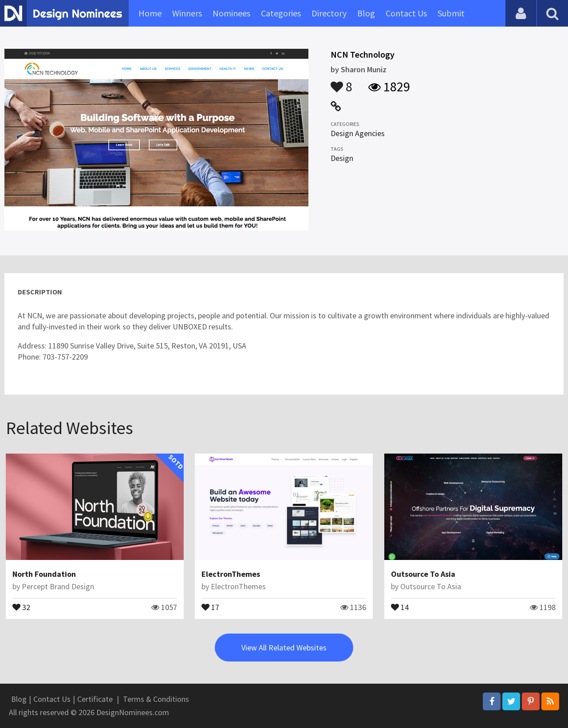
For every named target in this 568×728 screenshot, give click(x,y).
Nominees (231, 13)
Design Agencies (358, 133)
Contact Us (406, 13)
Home (150, 13)
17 (210, 607)
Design (342, 158)
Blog (366, 13)
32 (21, 607)
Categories (281, 13)
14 (400, 607)
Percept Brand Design (58, 586)
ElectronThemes (231, 574)
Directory (329, 13)
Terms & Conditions (156, 699)
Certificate (95, 699)
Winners (187, 13)
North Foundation (44, 574)
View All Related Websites (284, 648)
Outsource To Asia (423, 574)
